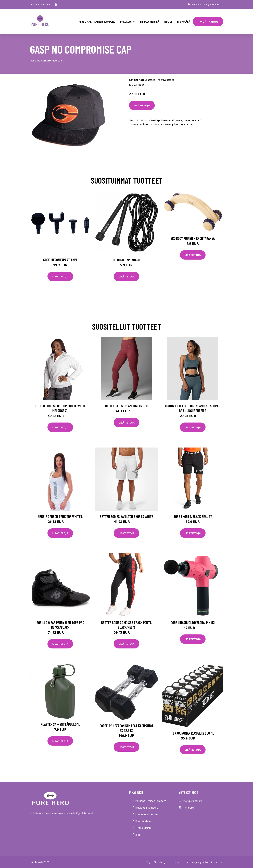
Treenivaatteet (165, 75)
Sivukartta (216, 857)
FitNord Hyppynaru (126, 255)
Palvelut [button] (126, 19)
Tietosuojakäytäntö (196, 857)
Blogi (168, 19)
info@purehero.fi (211, 4)
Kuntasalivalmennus (147, 810)
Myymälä (184, 19)
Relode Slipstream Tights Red (126, 401)
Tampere (194, 4)
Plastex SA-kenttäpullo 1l (60, 720)
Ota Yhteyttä (161, 857)
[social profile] (56, 5)
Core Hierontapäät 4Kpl (60, 255)
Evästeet (177, 857)
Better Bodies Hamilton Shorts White (126, 512)
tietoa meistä (149, 19)
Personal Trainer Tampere (151, 796)
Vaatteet (150, 75)
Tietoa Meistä (143, 823)
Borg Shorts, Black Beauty (193, 512)
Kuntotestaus (143, 816)
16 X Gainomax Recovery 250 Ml (193, 728)
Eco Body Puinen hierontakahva (193, 234)
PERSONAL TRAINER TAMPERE (97, 19)
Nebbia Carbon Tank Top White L (60, 512)
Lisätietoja (142, 101)
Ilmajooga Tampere (147, 803)
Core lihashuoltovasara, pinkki (193, 618)
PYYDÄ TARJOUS (208, 19)
